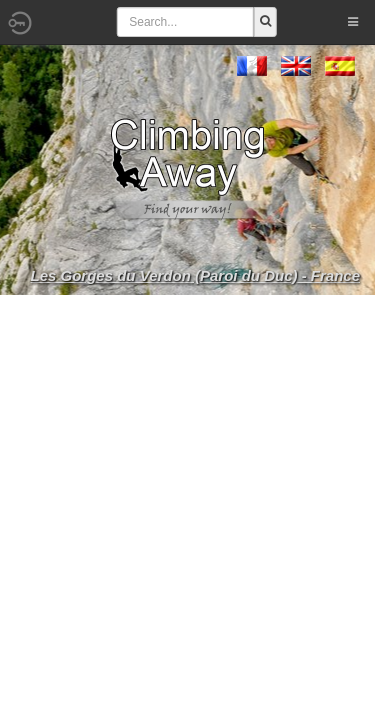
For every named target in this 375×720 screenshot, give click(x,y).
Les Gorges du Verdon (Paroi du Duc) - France (196, 275)
